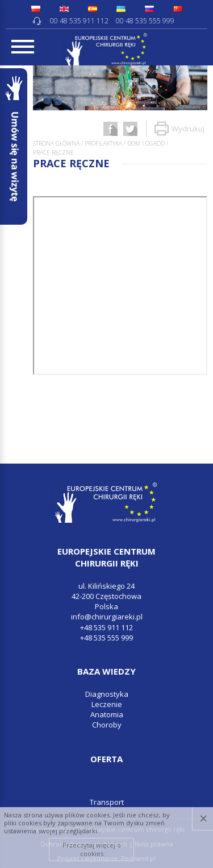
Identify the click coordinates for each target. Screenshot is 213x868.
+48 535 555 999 (106, 638)
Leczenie (107, 704)
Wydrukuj (179, 129)
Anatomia (107, 714)
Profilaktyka (103, 143)
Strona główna (56, 143)
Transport (107, 802)
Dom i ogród (146, 143)
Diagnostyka (107, 694)
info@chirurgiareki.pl (107, 617)
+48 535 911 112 (106, 627)
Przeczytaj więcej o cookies (92, 849)
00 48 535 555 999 (145, 21)
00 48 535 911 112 (79, 21)
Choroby (107, 725)
